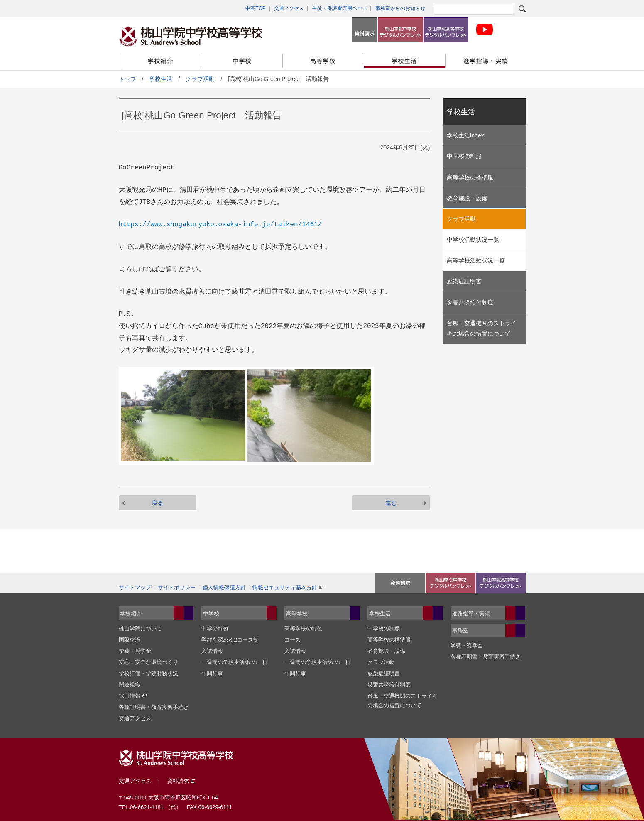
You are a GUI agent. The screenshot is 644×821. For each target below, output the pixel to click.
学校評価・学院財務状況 (148, 673)
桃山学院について (140, 629)
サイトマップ (135, 587)
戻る (157, 503)
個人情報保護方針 (224, 587)
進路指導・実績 (471, 614)
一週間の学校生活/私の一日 (235, 662)
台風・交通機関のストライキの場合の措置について (482, 328)
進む (391, 503)
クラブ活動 (200, 79)
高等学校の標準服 (470, 177)
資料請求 (365, 30)
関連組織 (130, 685)
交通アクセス (289, 8)
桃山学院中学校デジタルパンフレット (400, 30)
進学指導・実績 (486, 61)
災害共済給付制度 (470, 302)
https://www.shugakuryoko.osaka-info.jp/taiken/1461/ (220, 225)
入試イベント (400, 583)
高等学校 (323, 61)
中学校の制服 (464, 156)
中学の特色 (215, 629)
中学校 (242, 61)
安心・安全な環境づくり (148, 662)
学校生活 (405, 61)
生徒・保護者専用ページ (340, 8)
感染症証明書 (464, 281)
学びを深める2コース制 (230, 640)
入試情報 (212, 651)
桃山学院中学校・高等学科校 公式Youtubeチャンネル (485, 30)
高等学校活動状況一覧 (476, 260)
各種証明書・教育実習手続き (154, 707)
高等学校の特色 (303, 629)
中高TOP (255, 8)
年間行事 (212, 673)
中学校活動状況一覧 (473, 240)
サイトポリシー (177, 587)
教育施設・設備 (467, 198)
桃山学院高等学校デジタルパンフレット (446, 30)
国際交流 (130, 640)
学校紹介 (160, 61)
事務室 (460, 631)
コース (293, 640)
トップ (127, 79)
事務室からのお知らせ (400, 8)
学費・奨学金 (135, 651)
